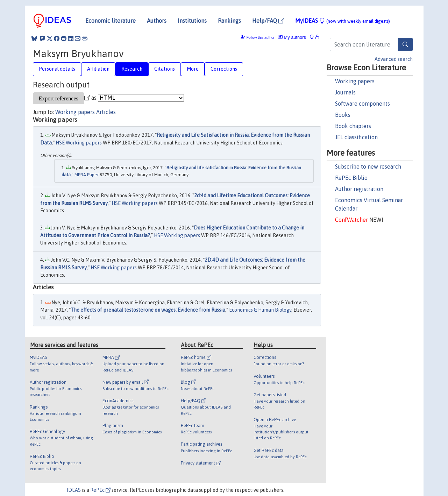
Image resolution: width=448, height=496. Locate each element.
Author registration (359, 189)
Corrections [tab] (224, 69)
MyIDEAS (343, 21)
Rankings (229, 21)
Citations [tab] (165, 69)
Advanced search (394, 59)
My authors (292, 37)
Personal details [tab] (57, 69)
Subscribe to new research (368, 166)
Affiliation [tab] (98, 69)
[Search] (405, 44)
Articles (106, 112)
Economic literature (111, 21)
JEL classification (356, 137)
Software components (362, 104)
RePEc (100, 490)
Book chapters (353, 126)
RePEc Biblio (351, 178)
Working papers (355, 81)
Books (343, 115)
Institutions (192, 21)
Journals (345, 92)
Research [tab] (132, 69)
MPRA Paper (87, 175)
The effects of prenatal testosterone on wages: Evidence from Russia (148, 310)
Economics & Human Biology (260, 310)
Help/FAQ (268, 21)
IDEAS (74, 490)
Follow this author (261, 38)
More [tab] (193, 69)
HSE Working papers (79, 143)
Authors (157, 21)
